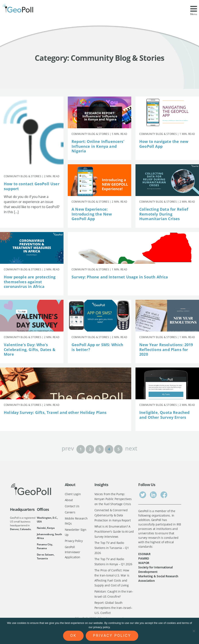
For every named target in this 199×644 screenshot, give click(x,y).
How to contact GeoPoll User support (32, 186)
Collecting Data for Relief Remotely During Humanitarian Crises (164, 214)
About (69, 500)
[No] (194, 631)
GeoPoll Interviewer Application (73, 553)
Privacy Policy (74, 542)
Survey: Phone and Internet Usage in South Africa (120, 277)
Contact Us (72, 506)
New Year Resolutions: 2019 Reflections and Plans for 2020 (166, 349)
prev (68, 448)
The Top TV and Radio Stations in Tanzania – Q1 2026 (112, 549)
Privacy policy (112, 636)
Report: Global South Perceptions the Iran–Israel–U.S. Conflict (113, 610)
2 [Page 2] (90, 449)
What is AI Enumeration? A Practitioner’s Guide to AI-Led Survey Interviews (114, 532)
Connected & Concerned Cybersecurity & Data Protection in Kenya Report (113, 516)
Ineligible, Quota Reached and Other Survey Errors (164, 415)
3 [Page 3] (99, 449)
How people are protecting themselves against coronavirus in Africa (30, 282)
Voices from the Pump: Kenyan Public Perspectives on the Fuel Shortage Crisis (113, 499)
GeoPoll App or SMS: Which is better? (97, 347)
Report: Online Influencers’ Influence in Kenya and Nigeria (98, 146)
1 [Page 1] (81, 449)
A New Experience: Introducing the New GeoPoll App (92, 214)
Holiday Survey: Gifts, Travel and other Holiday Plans (55, 412)
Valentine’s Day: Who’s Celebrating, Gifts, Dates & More (30, 349)
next (131, 448)
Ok (73, 636)
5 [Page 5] (119, 449)
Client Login (73, 494)
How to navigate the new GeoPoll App (164, 144)
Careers (70, 513)
